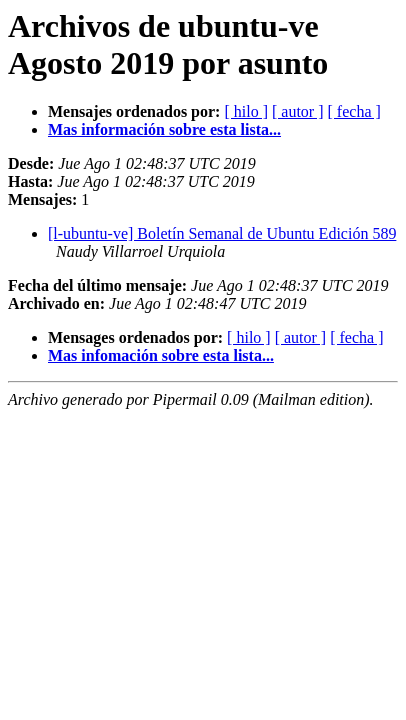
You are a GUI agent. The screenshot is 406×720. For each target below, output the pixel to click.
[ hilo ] (246, 111)
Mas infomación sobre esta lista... (161, 355)
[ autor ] (298, 111)
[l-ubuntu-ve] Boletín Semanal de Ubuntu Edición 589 (222, 233)
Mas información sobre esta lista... (164, 129)
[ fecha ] (354, 111)
